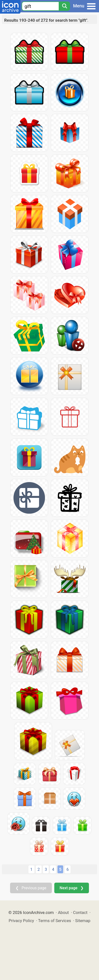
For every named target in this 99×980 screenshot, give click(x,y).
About (64, 912)
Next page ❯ (72, 888)
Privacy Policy (21, 921)
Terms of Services (55, 921)
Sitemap (83, 921)
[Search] (64, 6)
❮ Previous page (31, 888)
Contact (80, 912)
